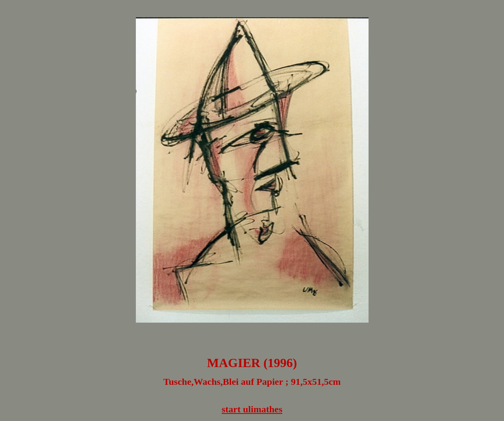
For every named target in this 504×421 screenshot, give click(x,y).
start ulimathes (252, 409)
